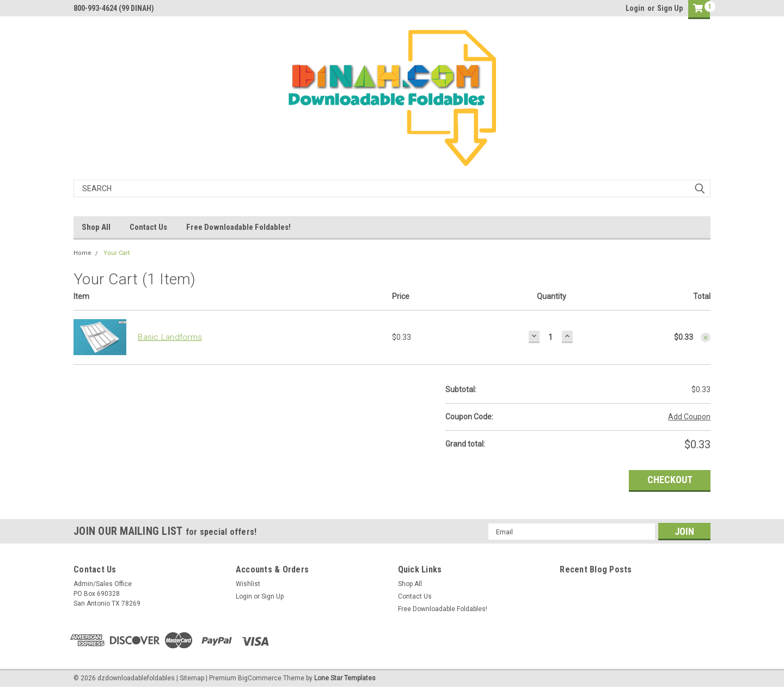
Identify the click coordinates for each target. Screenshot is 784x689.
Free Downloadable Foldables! (238, 227)
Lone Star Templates (345, 678)
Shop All (96, 227)
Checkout (670, 480)
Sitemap (192, 678)
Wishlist (248, 584)
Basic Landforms (170, 337)
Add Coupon (689, 417)
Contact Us (148, 227)
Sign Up (670, 8)
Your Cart (117, 253)
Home (82, 253)
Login (635, 8)
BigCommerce (260, 678)
